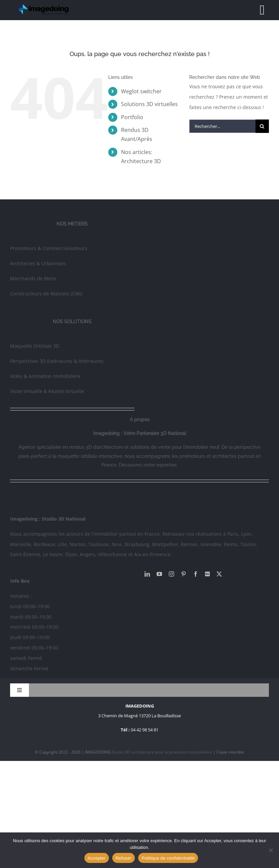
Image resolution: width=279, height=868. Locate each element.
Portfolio (132, 117)
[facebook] (196, 574)
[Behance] (207, 574)
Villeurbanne (113, 554)
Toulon (248, 544)
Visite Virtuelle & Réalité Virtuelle (47, 391)
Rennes (189, 544)
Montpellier (165, 544)
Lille (62, 544)
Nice (117, 544)
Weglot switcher (141, 91)
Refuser (124, 858)
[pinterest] (184, 574)
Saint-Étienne (25, 554)
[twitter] (219, 574)
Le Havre (53, 554)
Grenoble (211, 544)
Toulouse (99, 544)
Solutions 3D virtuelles (149, 104)
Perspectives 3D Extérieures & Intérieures (57, 361)
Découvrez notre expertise (148, 465)
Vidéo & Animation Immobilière (45, 376)
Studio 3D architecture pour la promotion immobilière (163, 752)
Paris (233, 534)
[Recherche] (262, 126)
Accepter (97, 858)
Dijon (71, 554)
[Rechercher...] (222, 126)
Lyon (246, 534)
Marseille (21, 544)
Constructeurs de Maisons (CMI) (46, 294)
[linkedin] (147, 574)
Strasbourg (137, 544)
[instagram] (171, 574)
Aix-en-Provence (152, 554)
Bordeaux (44, 544)
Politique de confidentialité (168, 858)
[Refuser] (271, 850)
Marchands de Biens (33, 278)
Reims (231, 544)
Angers (88, 554)
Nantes (78, 544)
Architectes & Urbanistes (38, 263)
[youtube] (159, 574)
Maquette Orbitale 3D (35, 346)
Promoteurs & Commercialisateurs (49, 248)
